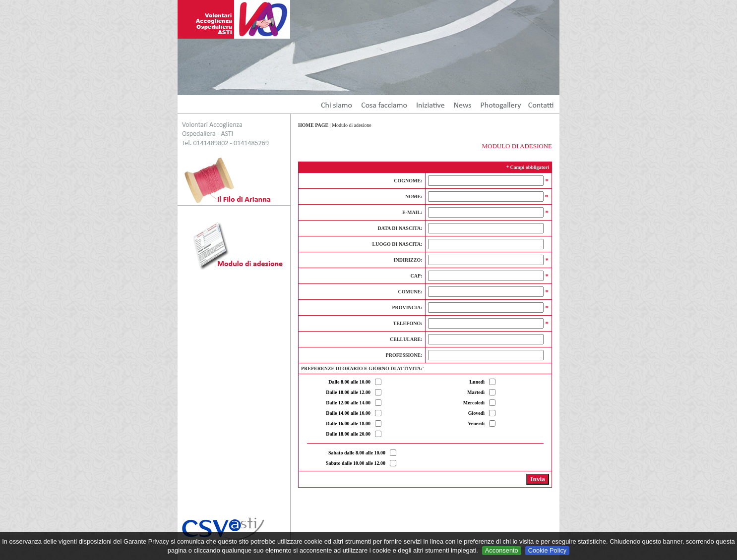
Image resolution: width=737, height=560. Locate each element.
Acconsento (502, 550)
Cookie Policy (548, 550)
